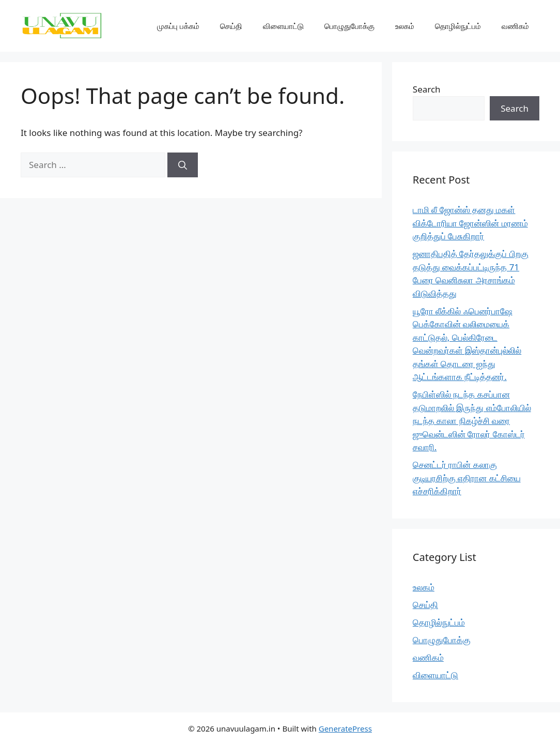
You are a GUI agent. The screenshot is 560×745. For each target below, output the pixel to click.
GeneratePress (345, 728)
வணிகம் (515, 26)
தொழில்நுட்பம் (458, 26)
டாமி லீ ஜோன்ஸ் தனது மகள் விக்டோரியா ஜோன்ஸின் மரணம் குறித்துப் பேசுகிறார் (470, 223)
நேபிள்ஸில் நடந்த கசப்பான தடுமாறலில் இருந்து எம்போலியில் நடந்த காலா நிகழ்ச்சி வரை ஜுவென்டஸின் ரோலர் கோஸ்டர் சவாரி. (472, 421)
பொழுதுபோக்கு (349, 26)
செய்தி (231, 26)
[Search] (183, 165)
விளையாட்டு (283, 26)
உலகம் (405, 26)
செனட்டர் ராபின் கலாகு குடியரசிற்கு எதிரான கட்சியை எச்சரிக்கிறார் (467, 478)
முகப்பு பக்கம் (178, 26)
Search (427, 89)
